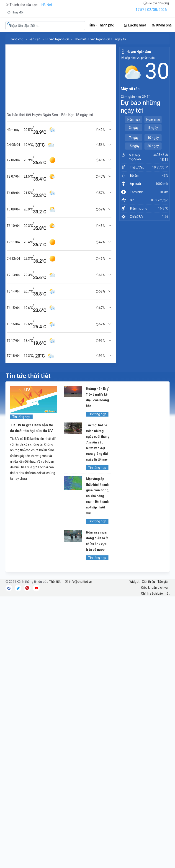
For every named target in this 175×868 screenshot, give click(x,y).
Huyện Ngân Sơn (57, 39)
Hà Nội (47, 5)
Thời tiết (55, 582)
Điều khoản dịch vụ (154, 588)
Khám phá (162, 25)
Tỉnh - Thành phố (102, 25)
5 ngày (153, 128)
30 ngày (153, 146)
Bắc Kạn (35, 39)
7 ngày (134, 138)
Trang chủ (16, 39)
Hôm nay (134, 119)
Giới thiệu (148, 582)
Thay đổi (15, 12)
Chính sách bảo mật (155, 593)
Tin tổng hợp (21, 417)
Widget (134, 582)
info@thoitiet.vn (79, 582)
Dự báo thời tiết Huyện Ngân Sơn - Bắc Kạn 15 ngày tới (50, 115)
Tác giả (163, 582)
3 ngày (134, 128)
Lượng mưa (135, 25)
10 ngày (153, 138)
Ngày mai (153, 119)
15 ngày (134, 146)
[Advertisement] (59, 76)
